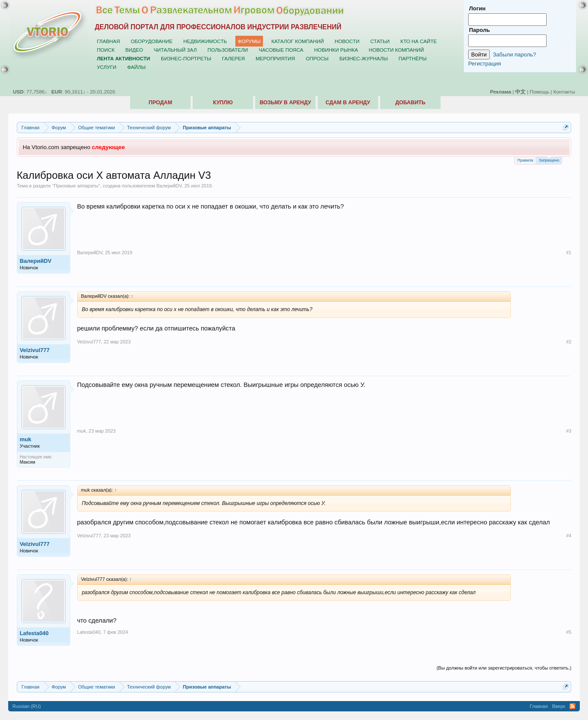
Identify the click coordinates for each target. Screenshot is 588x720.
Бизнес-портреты (186, 58)
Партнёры (413, 58)
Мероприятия (275, 58)
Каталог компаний (298, 41)
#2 (569, 342)
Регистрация (485, 64)
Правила (525, 160)
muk (26, 439)
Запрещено (549, 160)
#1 (569, 252)
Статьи (380, 41)
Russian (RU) (27, 706)
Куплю (223, 103)
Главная (109, 41)
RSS (572, 706)
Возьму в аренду (285, 103)
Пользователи (228, 50)
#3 (569, 431)
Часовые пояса (281, 50)
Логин (477, 8)
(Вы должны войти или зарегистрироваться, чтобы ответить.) (504, 668)
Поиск (106, 50)
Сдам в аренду (348, 103)
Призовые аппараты (76, 186)
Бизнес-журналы (363, 58)
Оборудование (152, 41)
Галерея (233, 58)
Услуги (107, 67)
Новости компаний (396, 50)
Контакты (564, 92)
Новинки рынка (336, 50)
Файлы (136, 67)
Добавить (410, 103)
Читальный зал (175, 50)
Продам (160, 103)
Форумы (249, 41)
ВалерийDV (169, 186)
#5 (569, 632)
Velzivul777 (35, 350)
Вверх (559, 706)
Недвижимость (205, 41)
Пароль (479, 30)
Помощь (540, 92)
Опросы (317, 58)
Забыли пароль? (514, 55)
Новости (347, 41)
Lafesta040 (34, 633)
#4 (569, 536)
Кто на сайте (419, 41)
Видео (134, 50)
